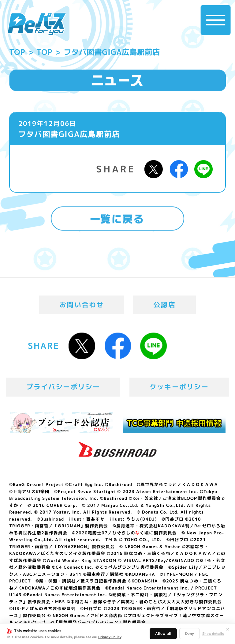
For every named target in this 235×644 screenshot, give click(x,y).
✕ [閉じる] (228, 629)
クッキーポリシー (179, 387)
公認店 (164, 305)
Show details (213, 634)
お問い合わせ (82, 305)
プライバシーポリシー (63, 387)
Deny (190, 633)
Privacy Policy (110, 637)
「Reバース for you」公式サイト (37, 24)
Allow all (163, 633)
